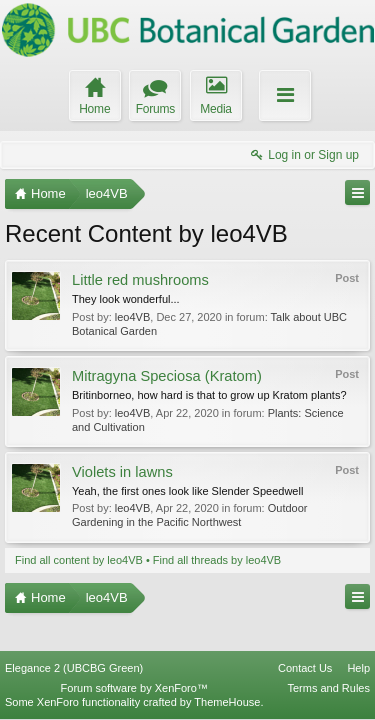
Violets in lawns (122, 472)
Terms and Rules (328, 688)
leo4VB (132, 317)
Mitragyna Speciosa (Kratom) (167, 376)
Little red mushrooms (140, 280)
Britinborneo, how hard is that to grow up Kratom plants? (209, 395)
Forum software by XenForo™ (134, 688)
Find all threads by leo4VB (217, 560)
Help (358, 668)
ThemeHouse (227, 702)
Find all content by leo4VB (79, 560)
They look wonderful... (126, 299)
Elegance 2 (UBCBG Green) (74, 668)
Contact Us (305, 668)
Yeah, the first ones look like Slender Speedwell (187, 491)
